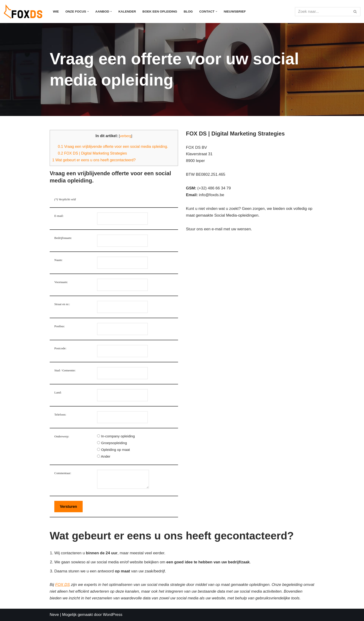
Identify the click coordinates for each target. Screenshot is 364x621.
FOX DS (63, 585)
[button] (88, 12)
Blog (188, 12)
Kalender (127, 12)
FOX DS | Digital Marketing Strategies (92, 153)
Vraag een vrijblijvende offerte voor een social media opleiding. (113, 146)
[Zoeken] (322, 12)
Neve (54, 615)
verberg (125, 136)
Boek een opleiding (160, 12)
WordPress (113, 615)
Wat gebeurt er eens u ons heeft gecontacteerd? (94, 160)
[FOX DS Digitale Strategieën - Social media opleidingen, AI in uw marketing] (24, 12)
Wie (56, 12)
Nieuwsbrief (235, 12)
